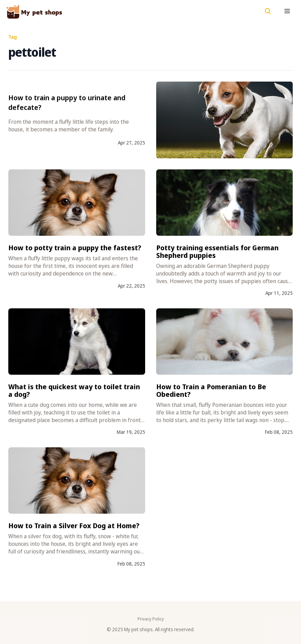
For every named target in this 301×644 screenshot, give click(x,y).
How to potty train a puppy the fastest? (75, 248)
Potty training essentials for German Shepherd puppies (217, 251)
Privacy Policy (151, 619)
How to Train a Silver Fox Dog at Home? (74, 526)
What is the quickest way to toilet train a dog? (74, 390)
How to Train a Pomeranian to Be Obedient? (211, 390)
